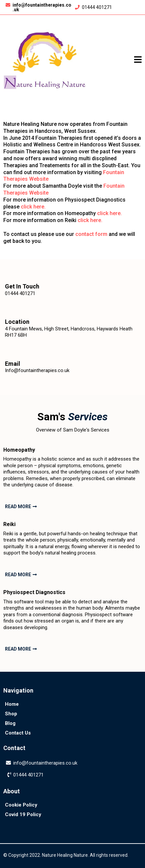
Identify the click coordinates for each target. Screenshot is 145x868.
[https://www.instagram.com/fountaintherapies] (73, 830)
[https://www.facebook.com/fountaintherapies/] (26, 830)
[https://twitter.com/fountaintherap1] (119, 830)
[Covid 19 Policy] (23, 814)
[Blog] (10, 723)
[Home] (12, 704)
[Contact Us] (18, 733)
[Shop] (11, 714)
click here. (33, 207)
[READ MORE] (20, 506)
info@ (20, 763)
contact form (91, 234)
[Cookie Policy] (21, 805)
